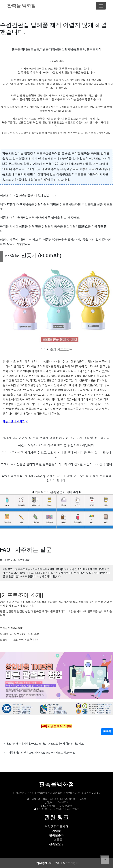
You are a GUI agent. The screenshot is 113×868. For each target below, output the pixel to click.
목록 (107, 731)
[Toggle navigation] (101, 6)
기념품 (56, 831)
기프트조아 (65, 350)
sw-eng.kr (72, 863)
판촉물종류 (56, 835)
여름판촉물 (87, 169)
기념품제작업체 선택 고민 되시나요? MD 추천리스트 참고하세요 (41, 752)
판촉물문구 (56, 844)
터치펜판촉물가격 (56, 826)
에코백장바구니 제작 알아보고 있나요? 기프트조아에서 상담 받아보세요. (45, 743)
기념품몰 (56, 840)
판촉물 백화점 (21, 6)
